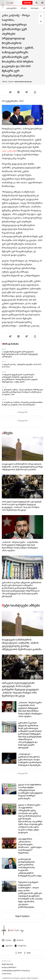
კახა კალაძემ (9, 151)
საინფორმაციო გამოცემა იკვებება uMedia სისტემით (20, 978)
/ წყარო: (20, 82)
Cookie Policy (7, 974)
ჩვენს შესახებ (7, 964)
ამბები (24, 8)
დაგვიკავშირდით (9, 967)
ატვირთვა (27, 3)
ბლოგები (35, 8)
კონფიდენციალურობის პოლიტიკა (16, 971)
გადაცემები (12, 8)
